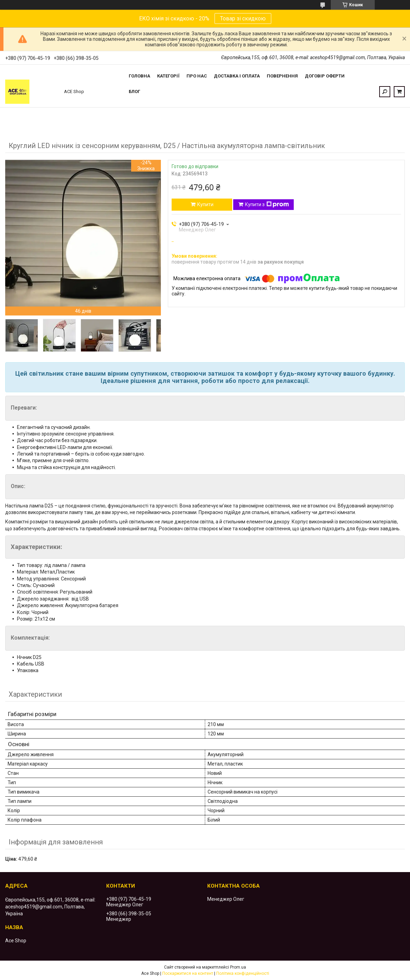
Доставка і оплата (237, 76)
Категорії (168, 76)
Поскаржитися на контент (188, 973)
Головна (139, 76)
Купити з (267, 204)
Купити (205, 204)
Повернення (282, 76)
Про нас (197, 76)
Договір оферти (325, 76)
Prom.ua (238, 967)
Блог (134, 91)
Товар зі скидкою (243, 19)
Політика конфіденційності (243, 973)
